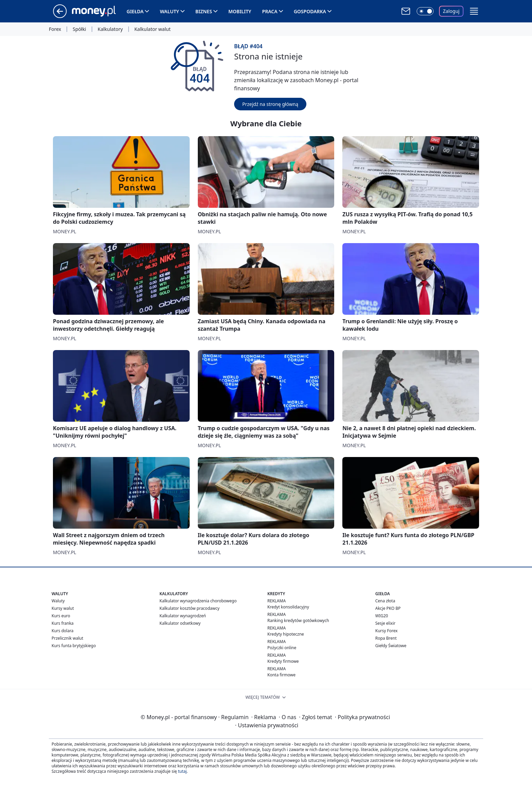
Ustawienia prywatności (267, 725)
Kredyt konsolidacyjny (288, 607)
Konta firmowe (281, 675)
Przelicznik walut (67, 638)
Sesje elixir (385, 623)
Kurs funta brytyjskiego (74, 646)
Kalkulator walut (153, 29)
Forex (55, 29)
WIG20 (382, 616)
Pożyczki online (282, 648)
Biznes (204, 11)
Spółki (79, 29)
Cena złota (385, 601)
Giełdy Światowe (391, 646)
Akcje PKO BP (388, 608)
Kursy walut (63, 608)
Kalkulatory (110, 29)
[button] (474, 11)
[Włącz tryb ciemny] (425, 11)
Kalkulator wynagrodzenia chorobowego (198, 601)
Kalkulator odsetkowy (180, 623)
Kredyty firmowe (283, 661)
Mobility (240, 11)
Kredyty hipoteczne (286, 634)
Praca (270, 11)
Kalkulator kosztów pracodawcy (189, 608)
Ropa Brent (386, 638)
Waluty (169, 11)
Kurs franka (63, 623)
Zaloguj (451, 11)
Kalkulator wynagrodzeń (183, 616)
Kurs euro (61, 616)
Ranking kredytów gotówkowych (298, 620)
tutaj (182, 771)
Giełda (135, 11)
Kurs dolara (63, 631)
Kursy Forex (386, 631)
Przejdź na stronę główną (270, 104)
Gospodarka (310, 11)
